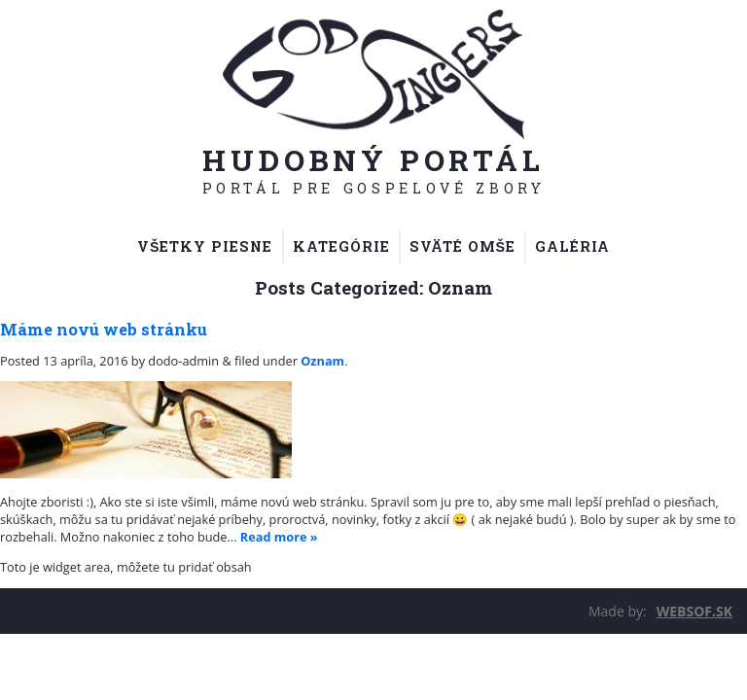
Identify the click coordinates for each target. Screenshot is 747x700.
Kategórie (341, 246)
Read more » (279, 537)
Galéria (572, 246)
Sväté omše (463, 246)
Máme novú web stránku (104, 329)
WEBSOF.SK (694, 611)
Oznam (322, 361)
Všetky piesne (205, 246)
